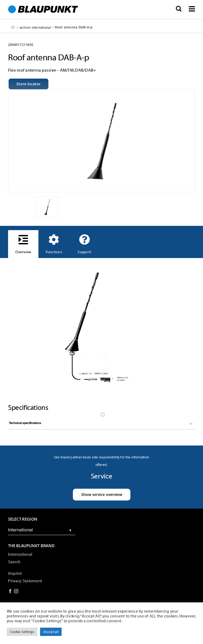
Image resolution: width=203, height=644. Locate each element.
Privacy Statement (25, 581)
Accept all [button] (51, 632)
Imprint (15, 573)
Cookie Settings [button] (22, 632)
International (20, 554)
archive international (35, 27)
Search (14, 562)
